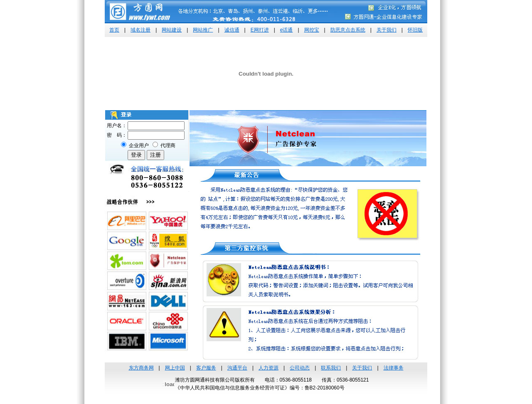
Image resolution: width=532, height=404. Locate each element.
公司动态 (300, 368)
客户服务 (206, 368)
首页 (114, 30)
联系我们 (331, 368)
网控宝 (312, 30)
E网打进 (260, 30)
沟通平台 (237, 368)
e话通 (287, 30)
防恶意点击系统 (348, 30)
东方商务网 (141, 368)
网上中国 (175, 368)
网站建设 (172, 30)
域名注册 (140, 30)
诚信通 (232, 30)
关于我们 (387, 30)
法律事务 (394, 368)
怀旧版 (415, 30)
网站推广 (203, 30)
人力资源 (268, 368)
